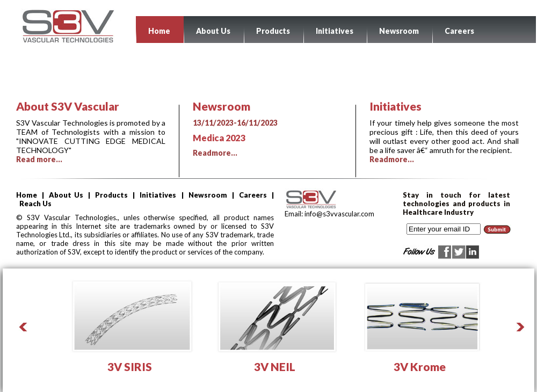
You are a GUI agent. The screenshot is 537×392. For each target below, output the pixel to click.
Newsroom (399, 31)
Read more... (39, 159)
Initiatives (335, 31)
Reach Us (35, 204)
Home (159, 31)
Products (273, 31)
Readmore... (267, 138)
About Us (213, 31)
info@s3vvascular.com (339, 214)
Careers (459, 31)
